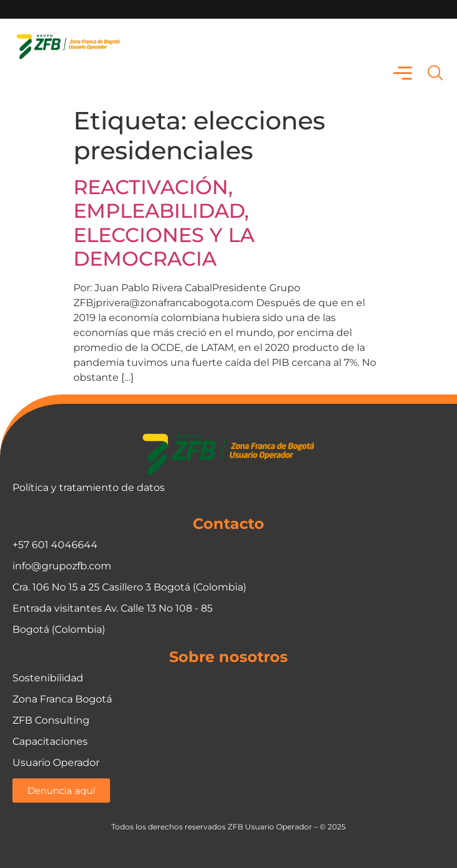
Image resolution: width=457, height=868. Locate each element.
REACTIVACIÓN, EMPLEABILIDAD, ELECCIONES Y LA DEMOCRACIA (164, 223)
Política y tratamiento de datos (89, 488)
